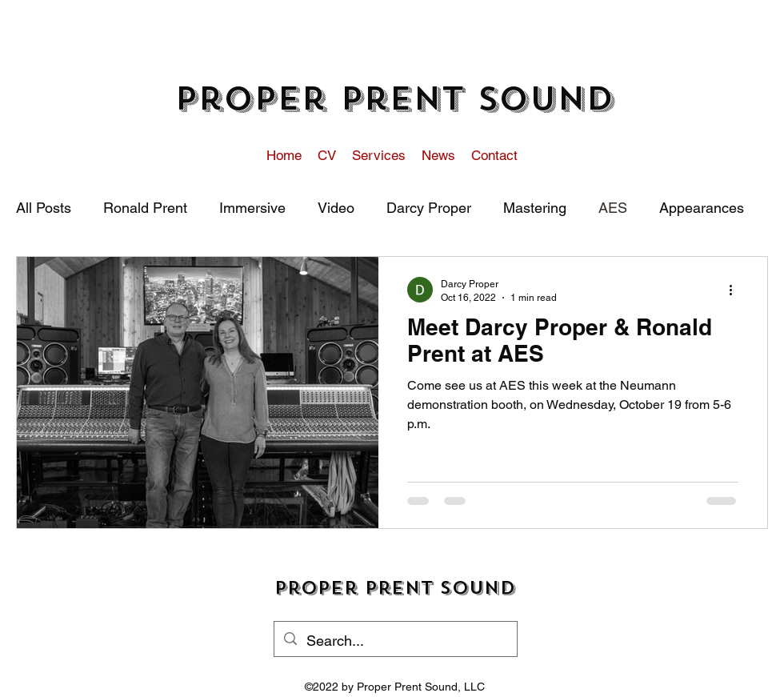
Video (336, 208)
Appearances (702, 208)
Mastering (535, 208)
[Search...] (395, 641)
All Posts (44, 208)
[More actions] (736, 290)
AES (613, 208)
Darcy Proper (429, 208)
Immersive (252, 208)
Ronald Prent (145, 208)
